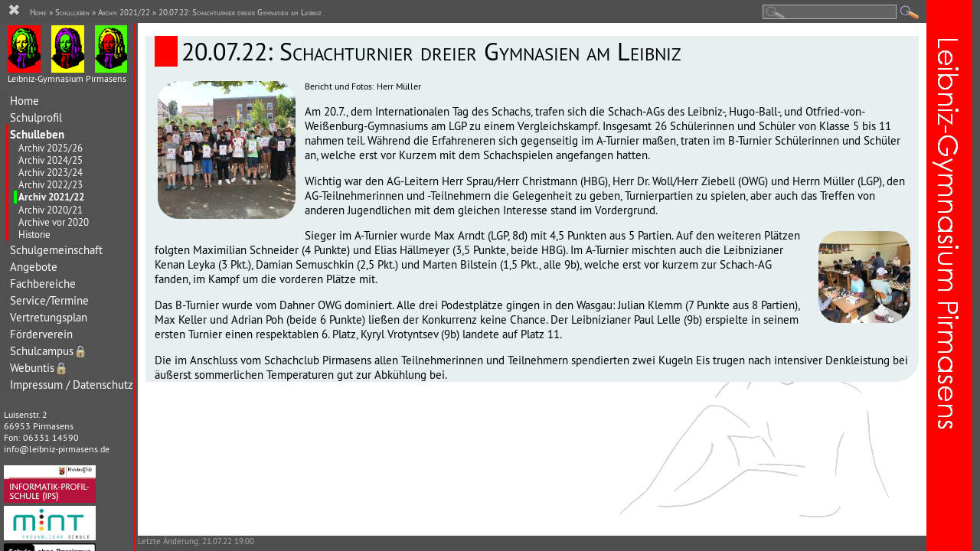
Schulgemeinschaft (56, 250)
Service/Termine (49, 300)
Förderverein (41, 334)
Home (24, 101)
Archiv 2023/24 (51, 172)
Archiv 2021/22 (51, 197)
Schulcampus (49, 351)
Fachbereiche (43, 284)
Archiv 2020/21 (51, 210)
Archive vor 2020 (54, 222)
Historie (34, 234)
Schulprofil (36, 117)
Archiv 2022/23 (51, 184)
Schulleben (37, 134)
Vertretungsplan (49, 317)
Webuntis (39, 368)
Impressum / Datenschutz (72, 385)
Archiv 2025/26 (51, 148)
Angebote (34, 267)
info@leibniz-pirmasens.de (57, 449)
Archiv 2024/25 (51, 160)
